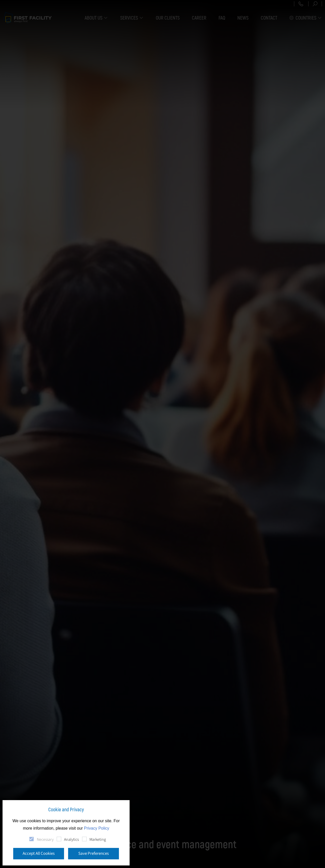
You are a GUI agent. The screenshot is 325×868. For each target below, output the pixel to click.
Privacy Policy (97, 828)
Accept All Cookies (39, 854)
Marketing (98, 840)
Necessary (45, 840)
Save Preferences (94, 854)
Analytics (71, 840)
